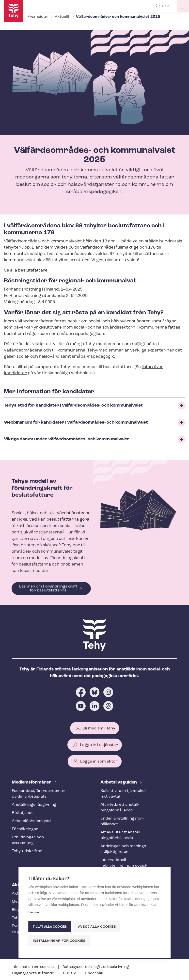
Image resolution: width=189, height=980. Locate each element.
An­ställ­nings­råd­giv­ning (34, 805)
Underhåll (94, 973)
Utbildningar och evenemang (28, 840)
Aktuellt (62, 17)
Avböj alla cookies (97, 927)
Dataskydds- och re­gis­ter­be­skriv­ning (96, 967)
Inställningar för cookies (59, 941)
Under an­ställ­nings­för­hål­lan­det (122, 821)
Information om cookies (33, 967)
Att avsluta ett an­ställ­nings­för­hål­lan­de (121, 835)
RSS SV (70, 973)
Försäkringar (25, 829)
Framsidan (38, 17)
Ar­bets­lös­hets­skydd (31, 821)
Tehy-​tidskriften (27, 851)
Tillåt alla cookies (50, 927)
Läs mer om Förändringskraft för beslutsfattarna (48, 588)
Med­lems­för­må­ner (32, 782)
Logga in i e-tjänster (99, 745)
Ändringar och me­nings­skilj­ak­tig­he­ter (124, 849)
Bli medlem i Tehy (99, 728)
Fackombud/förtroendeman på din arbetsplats (35, 794)
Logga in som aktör (99, 762)
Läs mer (34, 913)
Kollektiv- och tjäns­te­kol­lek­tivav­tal (124, 794)
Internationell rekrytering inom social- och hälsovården (124, 866)
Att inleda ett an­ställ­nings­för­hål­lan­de (120, 808)
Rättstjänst (22, 813)
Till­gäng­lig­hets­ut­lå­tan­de (33, 973)
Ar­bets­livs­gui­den (119, 782)
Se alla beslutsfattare (26, 270)
